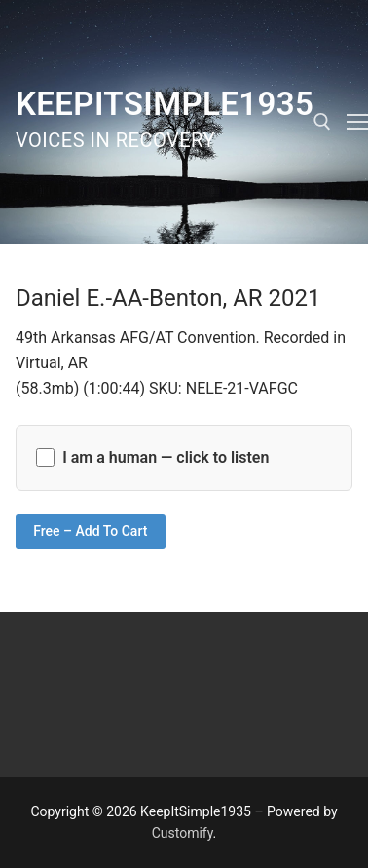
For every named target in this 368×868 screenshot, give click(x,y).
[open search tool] (322, 122)
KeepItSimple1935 (165, 104)
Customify (183, 833)
